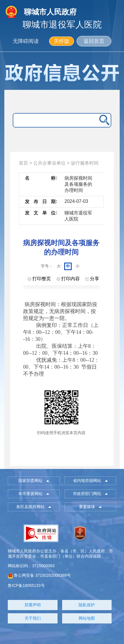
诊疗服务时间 (85, 163)
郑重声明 (33, 605)
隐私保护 (87, 605)
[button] (34, 481)
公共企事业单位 (49, 163)
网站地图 (87, 618)
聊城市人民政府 (50, 12)
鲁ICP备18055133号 (26, 585)
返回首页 (94, 41)
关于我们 (33, 618)
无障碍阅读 (26, 41)
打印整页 (39, 279)
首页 (23, 163)
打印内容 (68, 279)
